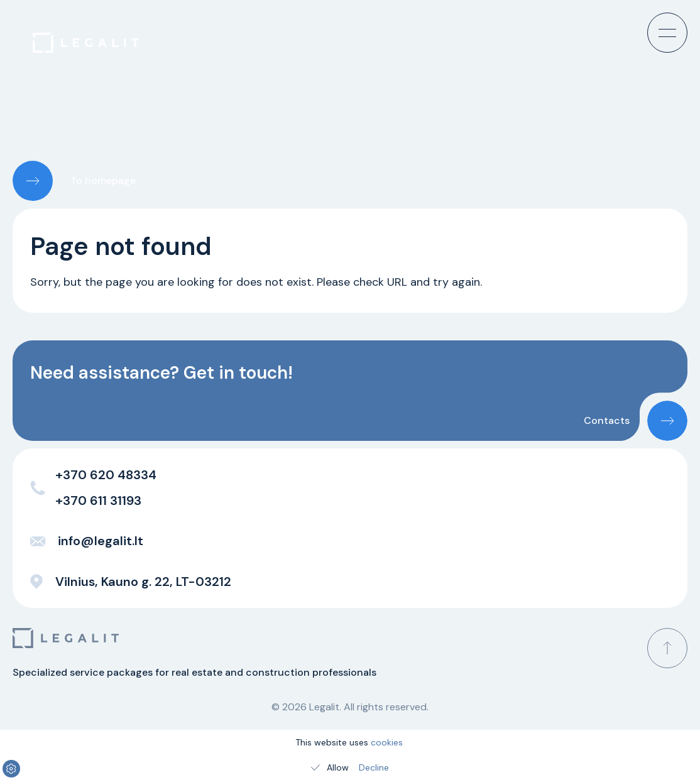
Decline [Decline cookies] (374, 767)
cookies (387, 742)
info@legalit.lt (87, 541)
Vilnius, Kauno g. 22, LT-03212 (131, 582)
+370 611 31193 (98, 501)
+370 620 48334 (106, 475)
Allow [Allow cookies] (329, 767)
